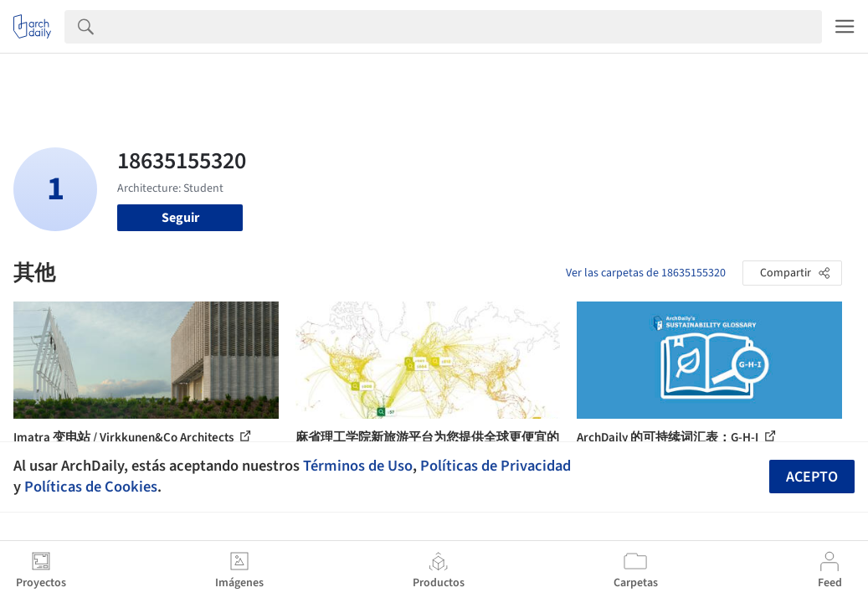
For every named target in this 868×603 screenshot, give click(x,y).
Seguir (180, 218)
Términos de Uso (358, 466)
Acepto (812, 477)
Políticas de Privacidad (496, 466)
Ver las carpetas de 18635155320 (646, 273)
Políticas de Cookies (91, 487)
